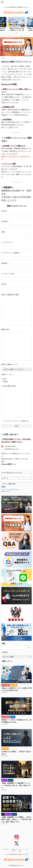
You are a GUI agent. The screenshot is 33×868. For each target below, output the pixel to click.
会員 (4, 379)
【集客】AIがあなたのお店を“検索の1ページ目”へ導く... (16, 30)
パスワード (5, 478)
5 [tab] (16, 36)
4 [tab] (14, 36)
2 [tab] (11, 36)
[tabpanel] (16, 26)
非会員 (4, 382)
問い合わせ (14, 849)
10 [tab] (25, 36)
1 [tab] (9, 36)
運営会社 (20, 851)
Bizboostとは (6, 849)
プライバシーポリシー (24, 849)
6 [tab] (18, 36)
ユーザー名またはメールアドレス (12, 473)
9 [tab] (23, 36)
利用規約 (13, 851)
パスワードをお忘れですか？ (10, 489)
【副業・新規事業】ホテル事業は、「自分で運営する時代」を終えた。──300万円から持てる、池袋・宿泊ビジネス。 (16, 820)
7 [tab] (20, 36)
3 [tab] (13, 36)
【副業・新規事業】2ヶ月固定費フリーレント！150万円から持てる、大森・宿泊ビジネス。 (16, 785)
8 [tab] (21, 36)
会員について (6, 491)
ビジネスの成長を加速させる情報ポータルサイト (17, 854)
